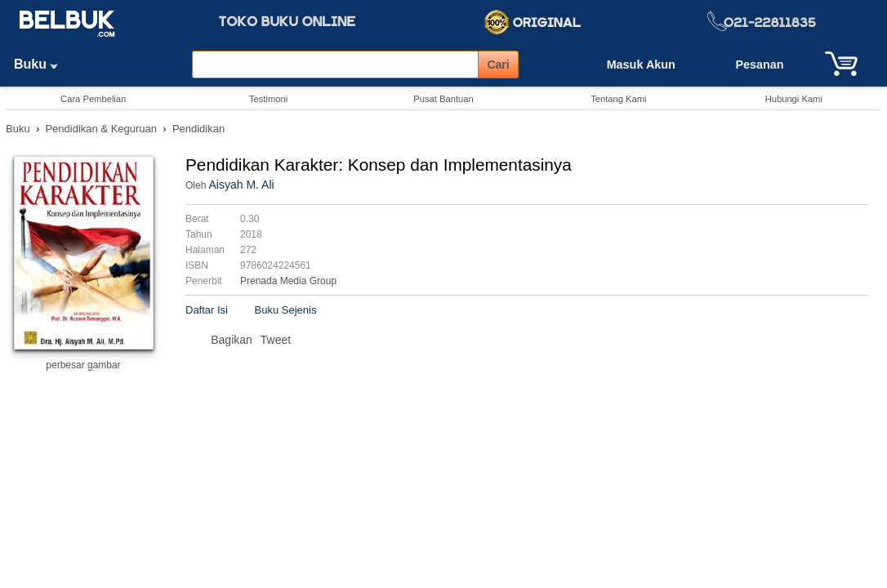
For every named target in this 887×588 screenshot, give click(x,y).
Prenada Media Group (288, 281)
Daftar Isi (207, 310)
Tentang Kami (618, 99)
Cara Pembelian (93, 99)
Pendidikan (198, 129)
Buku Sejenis (286, 310)
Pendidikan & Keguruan (101, 129)
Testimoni (268, 99)
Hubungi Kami (794, 99)
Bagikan (232, 340)
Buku (42, 64)
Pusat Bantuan (443, 99)
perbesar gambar (83, 365)
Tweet (276, 340)
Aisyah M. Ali (241, 185)
